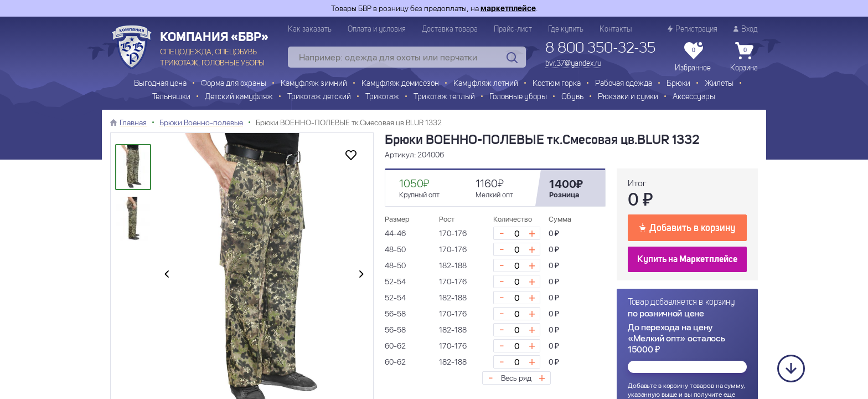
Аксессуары (694, 97)
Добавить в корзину (687, 227)
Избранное (693, 57)
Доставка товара (450, 29)
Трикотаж (382, 97)
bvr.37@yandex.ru (573, 64)
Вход (746, 29)
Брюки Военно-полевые (201, 122)
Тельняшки (171, 97)
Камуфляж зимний (314, 84)
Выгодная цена (160, 84)
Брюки (678, 84)
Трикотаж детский (319, 97)
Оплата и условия (377, 29)
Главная (133, 122)
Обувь (572, 97)
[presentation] (167, 275)
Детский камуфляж (239, 97)
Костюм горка (557, 84)
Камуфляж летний (486, 84)
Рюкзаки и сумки (628, 97)
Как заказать (310, 29)
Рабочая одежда (624, 84)
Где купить (566, 29)
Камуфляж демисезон (400, 84)
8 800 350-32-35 (600, 49)
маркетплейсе (508, 8)
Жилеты (719, 84)
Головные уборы (518, 97)
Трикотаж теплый (444, 97)
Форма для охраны (234, 84)
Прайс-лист (513, 29)
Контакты (616, 29)
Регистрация (693, 29)
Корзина (744, 57)
